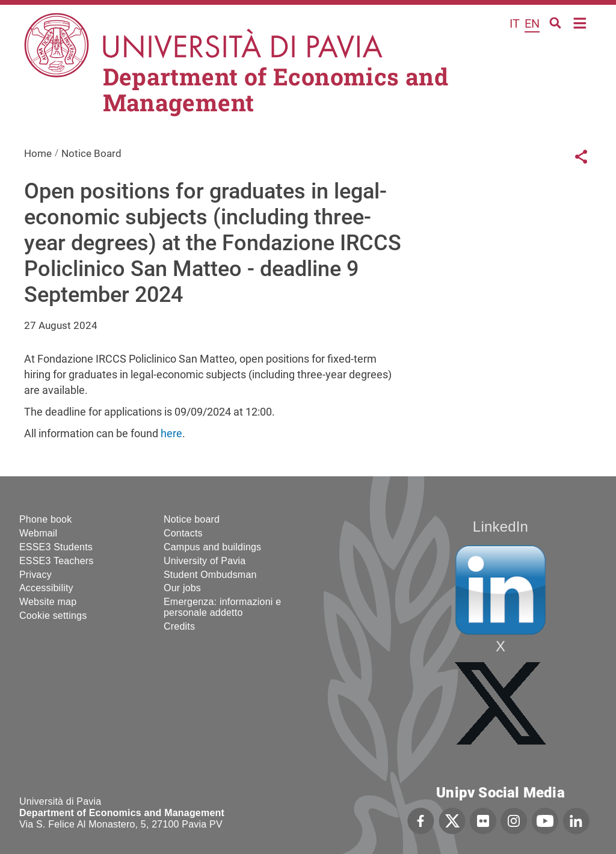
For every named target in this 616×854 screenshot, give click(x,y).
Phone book (45, 519)
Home (580, 22)
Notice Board (91, 153)
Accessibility (46, 588)
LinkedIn (500, 527)
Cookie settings (53, 616)
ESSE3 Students (56, 547)
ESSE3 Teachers (56, 561)
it (515, 23)
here (171, 433)
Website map (48, 602)
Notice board (192, 519)
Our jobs (182, 588)
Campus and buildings (212, 547)
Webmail (38, 533)
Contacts (183, 533)
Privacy (35, 575)
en (532, 23)
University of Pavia (205, 561)
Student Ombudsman (210, 575)
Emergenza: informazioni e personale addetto (222, 607)
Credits (179, 626)
